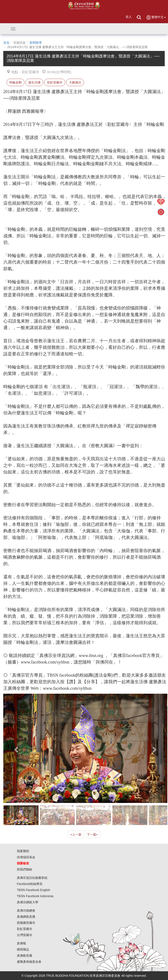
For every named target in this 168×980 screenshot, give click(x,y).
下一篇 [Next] (92, 834)
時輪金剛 (16, 82)
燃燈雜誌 (23, 949)
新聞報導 (36, 43)
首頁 (6, 43)
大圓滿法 (75, 82)
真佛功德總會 (26, 910)
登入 (129, 17)
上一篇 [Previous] (76, 834)
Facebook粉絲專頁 (30, 884)
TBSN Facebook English (34, 890)
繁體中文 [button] (156, 17)
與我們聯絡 (24, 869)
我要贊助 (23, 851)
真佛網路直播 (26, 917)
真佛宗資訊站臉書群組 (32, 878)
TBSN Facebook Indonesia (35, 896)
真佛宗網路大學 (28, 902)
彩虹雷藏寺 (55, 82)
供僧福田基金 (26, 857)
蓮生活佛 (34, 82)
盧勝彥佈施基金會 (29, 962)
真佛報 (21, 943)
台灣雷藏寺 (24, 935)
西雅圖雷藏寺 (26, 923)
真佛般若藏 (24, 956)
